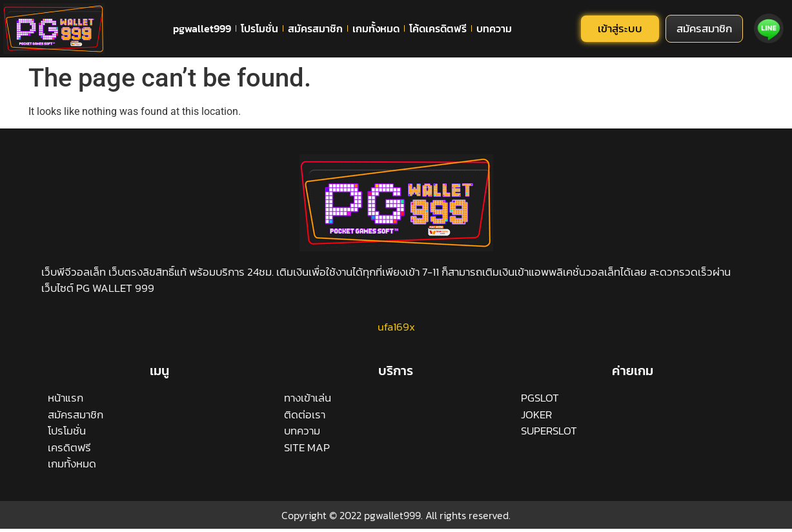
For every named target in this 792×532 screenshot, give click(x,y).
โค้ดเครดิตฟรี (438, 28)
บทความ (494, 28)
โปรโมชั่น (259, 28)
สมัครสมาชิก (315, 28)
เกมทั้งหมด (376, 28)
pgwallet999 (202, 28)
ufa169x (396, 327)
